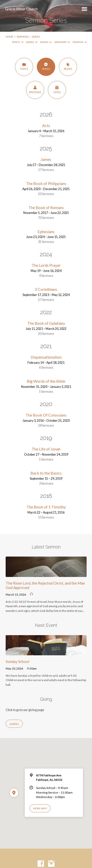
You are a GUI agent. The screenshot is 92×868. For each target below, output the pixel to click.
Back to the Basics (46, 473)
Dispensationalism (46, 357)
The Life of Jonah (46, 449)
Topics (18, 42)
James (46, 159)
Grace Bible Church (21, 9)
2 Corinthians (46, 289)
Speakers (62, 42)
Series (36, 37)
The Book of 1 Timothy (46, 507)
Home (9, 37)
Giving (14, 724)
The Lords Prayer (46, 265)
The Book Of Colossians (46, 415)
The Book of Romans (46, 207)
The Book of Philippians (46, 183)
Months (80, 42)
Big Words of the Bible (46, 381)
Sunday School (17, 661)
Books (46, 42)
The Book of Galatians (46, 323)
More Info (40, 808)
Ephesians (46, 231)
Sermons (23, 37)
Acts (46, 125)
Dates (57, 90)
